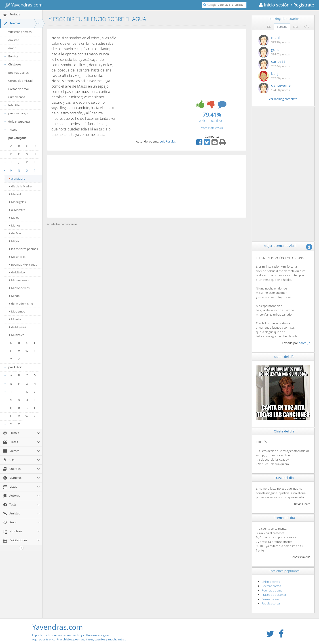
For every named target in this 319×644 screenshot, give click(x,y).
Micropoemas (19, 288)
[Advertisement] (147, 186)
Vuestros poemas (20, 32)
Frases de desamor (274, 595)
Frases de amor (272, 599)
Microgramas (19, 280)
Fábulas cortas (271, 603)
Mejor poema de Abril (280, 246)
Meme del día (284, 357)
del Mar (15, 233)
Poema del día (284, 518)
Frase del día (284, 478)
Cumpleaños (17, 97)
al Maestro (17, 210)
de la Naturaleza (19, 122)
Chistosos (15, 64)
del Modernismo (21, 304)
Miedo (15, 296)
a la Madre (17, 178)
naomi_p (304, 343)
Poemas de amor (273, 590)
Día (269, 27)
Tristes (13, 130)
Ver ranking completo (283, 99)
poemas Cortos (18, 73)
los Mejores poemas (24, 249)
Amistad (14, 40)
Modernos (17, 311)
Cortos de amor (19, 89)
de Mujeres (18, 327)
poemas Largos (18, 113)
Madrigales (18, 202)
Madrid (15, 194)
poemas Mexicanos (23, 264)
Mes (296, 27)
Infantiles (14, 105)
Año (307, 27)
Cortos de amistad (20, 81)
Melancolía (17, 257)
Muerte (15, 319)
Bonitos (13, 56)
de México (17, 272)
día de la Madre (20, 186)
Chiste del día (284, 431)
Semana (282, 27)
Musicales (17, 335)
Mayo (14, 241)
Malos (14, 218)
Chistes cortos (271, 582)
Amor (12, 48)
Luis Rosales (168, 141)
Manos (15, 225)
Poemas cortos (271, 586)
